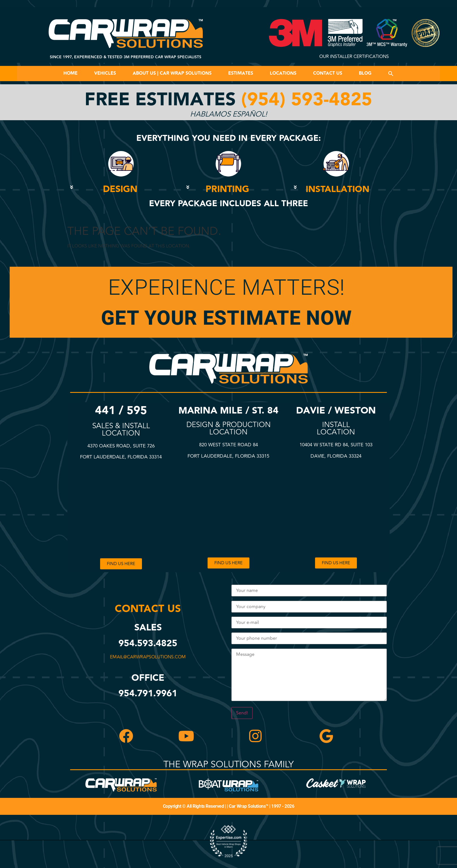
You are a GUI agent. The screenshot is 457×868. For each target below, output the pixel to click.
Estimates (241, 73)
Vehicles (105, 73)
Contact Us (328, 73)
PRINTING (227, 189)
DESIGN (120, 189)
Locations (283, 73)
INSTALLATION (338, 189)
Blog (365, 73)
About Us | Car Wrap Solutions (172, 73)
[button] (391, 74)
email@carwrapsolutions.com (147, 657)
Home (70, 73)
